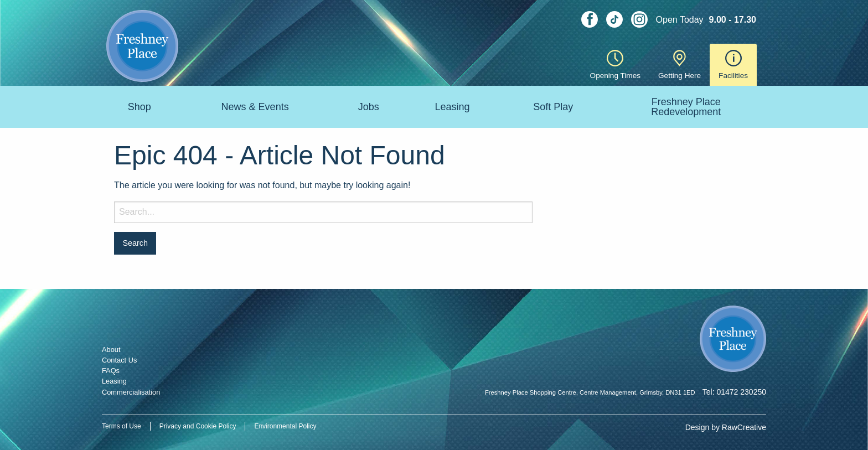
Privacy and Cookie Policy (198, 426)
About (111, 350)
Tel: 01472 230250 (734, 392)
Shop (139, 107)
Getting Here (680, 65)
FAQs (111, 371)
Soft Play (553, 107)
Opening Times (615, 65)
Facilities (733, 65)
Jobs (369, 107)
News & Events (255, 107)
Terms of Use (122, 426)
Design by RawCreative (726, 427)
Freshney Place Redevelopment (686, 107)
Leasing (452, 107)
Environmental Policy (285, 426)
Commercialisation (131, 392)
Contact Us (119, 360)
